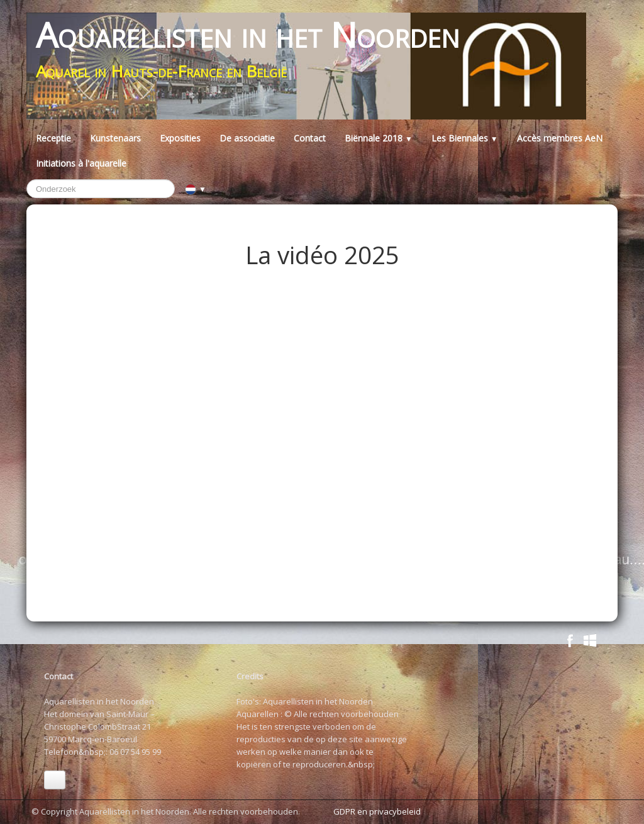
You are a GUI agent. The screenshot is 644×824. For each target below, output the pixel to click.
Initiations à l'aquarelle (81, 163)
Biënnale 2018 (379, 138)
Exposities (180, 138)
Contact (310, 138)
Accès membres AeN (560, 138)
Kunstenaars (115, 138)
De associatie (247, 138)
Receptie (53, 138)
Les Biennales (465, 138)
